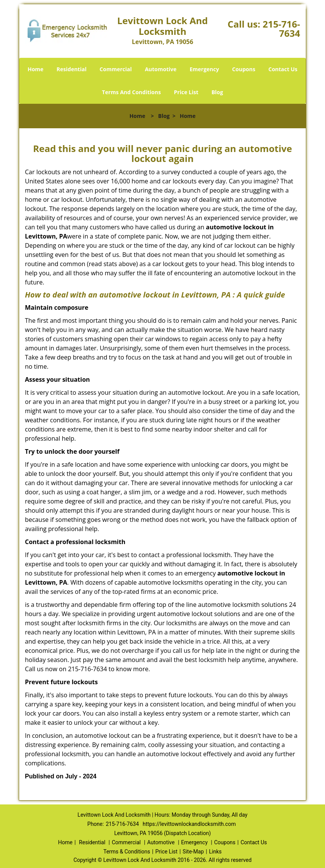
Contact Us (283, 69)
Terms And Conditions (131, 92)
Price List (186, 92)
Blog (217, 92)
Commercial (116, 69)
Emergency (204, 69)
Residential (72, 69)
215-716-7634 (281, 29)
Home (35, 69)
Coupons (244, 69)
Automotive (161, 69)
